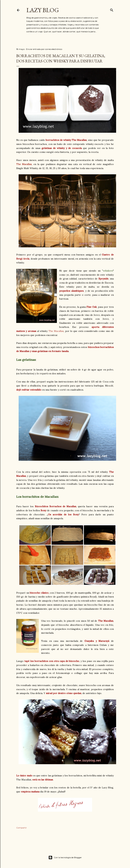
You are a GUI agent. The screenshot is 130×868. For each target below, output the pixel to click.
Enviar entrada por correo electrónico (44, 49)
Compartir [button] (21, 828)
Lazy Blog (43, 10)
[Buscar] (112, 9)
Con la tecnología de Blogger (65, 858)
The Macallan (24, 164)
